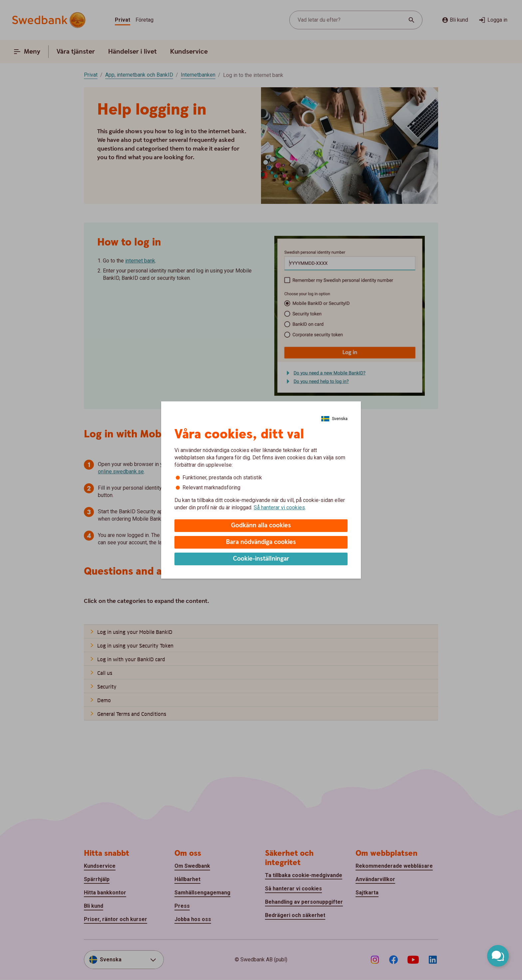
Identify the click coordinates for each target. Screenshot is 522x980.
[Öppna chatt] (498, 956)
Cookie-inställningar (261, 559)
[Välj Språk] (334, 419)
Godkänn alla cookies (261, 525)
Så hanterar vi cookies (279, 507)
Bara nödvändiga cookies (261, 542)
